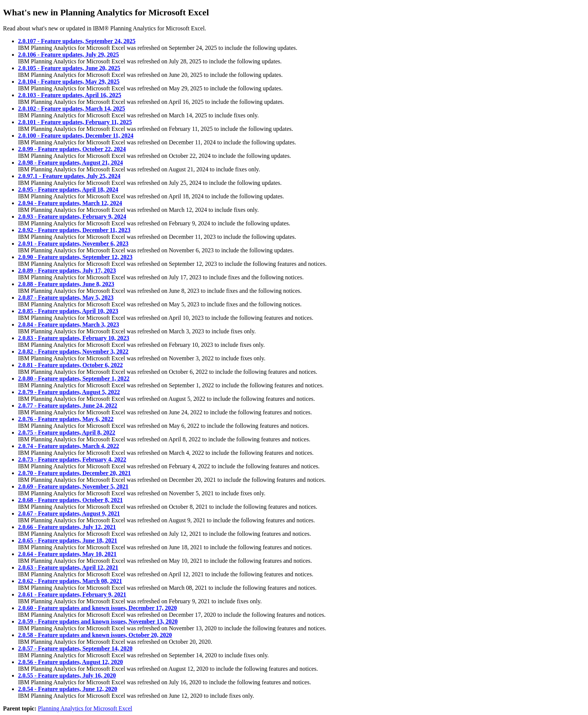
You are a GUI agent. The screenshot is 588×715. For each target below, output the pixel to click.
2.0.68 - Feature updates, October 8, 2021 (70, 500)
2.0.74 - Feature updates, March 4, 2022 (69, 446)
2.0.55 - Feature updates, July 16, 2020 (67, 675)
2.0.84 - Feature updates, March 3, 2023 (69, 325)
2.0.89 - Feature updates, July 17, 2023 (67, 271)
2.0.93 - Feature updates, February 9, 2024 (72, 217)
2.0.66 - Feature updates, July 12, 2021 (67, 527)
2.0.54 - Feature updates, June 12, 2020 (68, 689)
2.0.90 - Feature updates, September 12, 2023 (75, 257)
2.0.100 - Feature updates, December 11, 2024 (76, 136)
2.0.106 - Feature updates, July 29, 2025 (68, 55)
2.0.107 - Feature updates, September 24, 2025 (77, 41)
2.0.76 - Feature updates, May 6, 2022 (66, 419)
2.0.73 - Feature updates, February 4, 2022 (72, 459)
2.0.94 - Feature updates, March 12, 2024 (70, 203)
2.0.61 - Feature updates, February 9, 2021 (72, 594)
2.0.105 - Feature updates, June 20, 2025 (69, 68)
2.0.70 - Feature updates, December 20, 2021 (74, 473)
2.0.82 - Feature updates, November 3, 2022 (73, 352)
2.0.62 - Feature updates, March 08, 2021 (70, 581)
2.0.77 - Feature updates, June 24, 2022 (68, 405)
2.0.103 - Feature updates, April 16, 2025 (70, 95)
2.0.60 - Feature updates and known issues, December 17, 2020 (97, 608)
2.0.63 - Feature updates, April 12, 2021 (68, 567)
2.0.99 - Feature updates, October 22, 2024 (72, 149)
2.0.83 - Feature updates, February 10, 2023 (74, 338)
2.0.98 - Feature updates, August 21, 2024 (70, 163)
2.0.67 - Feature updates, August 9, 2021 (69, 513)
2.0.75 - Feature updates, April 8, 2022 (67, 432)
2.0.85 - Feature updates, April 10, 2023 (68, 311)
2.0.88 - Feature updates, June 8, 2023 (66, 284)
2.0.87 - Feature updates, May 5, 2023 (66, 298)
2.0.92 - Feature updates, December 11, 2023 (74, 230)
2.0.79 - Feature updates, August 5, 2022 (69, 392)
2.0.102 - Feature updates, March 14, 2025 (72, 109)
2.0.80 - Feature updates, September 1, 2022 (74, 378)
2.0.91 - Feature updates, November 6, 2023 (73, 244)
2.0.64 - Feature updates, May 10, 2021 (67, 554)
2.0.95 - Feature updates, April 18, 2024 (68, 190)
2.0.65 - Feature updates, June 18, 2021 (68, 540)
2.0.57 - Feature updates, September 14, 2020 (75, 648)
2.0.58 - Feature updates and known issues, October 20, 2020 (95, 635)
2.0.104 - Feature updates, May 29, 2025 (69, 82)
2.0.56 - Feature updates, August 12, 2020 (70, 662)
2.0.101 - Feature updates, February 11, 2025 (75, 122)
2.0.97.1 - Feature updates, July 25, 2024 (69, 176)
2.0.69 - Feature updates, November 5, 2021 (73, 486)
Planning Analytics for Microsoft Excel (85, 708)
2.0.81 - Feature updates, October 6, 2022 (70, 365)
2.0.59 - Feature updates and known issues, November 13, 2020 (98, 621)
